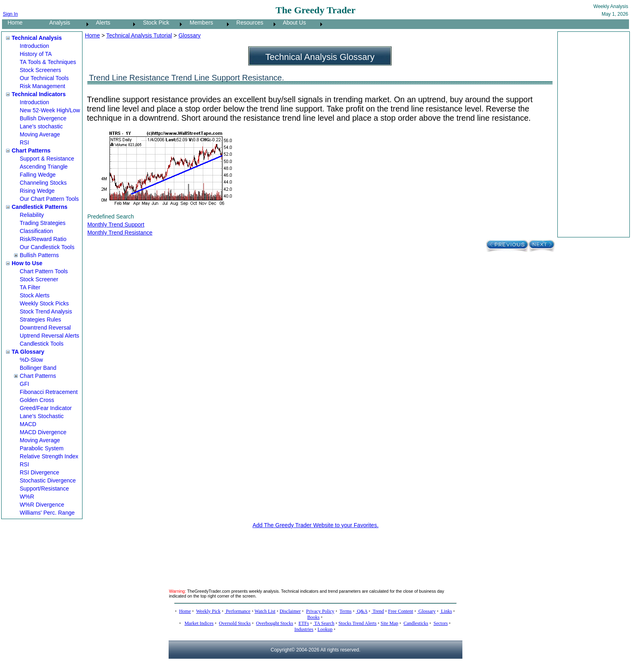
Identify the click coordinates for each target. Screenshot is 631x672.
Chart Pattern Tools (44, 271)
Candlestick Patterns (40, 207)
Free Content (400, 611)
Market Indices (199, 623)
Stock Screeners (40, 70)
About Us (292, 23)
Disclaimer (290, 611)
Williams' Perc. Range (47, 513)
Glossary (189, 35)
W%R (27, 497)
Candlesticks (416, 623)
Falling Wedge (38, 175)
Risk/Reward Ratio (43, 239)
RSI (24, 142)
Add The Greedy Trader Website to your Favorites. (315, 525)
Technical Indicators (39, 94)
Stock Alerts (35, 295)
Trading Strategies (43, 223)
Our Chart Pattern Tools (49, 199)
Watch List (265, 611)
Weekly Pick (208, 611)
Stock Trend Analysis (46, 311)
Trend (378, 611)
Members (199, 23)
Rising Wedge (37, 191)
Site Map (390, 623)
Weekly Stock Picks (44, 303)
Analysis (57, 23)
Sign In (10, 14)
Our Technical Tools (44, 78)
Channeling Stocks (43, 183)
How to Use (27, 263)
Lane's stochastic (41, 126)
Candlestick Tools (42, 344)
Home (13, 23)
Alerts (101, 23)
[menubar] (163, 24)
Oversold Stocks (235, 623)
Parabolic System (42, 448)
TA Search (324, 623)
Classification (36, 231)
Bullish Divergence (43, 118)
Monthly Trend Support (116, 225)
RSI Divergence (39, 472)
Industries (304, 629)
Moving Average (40, 134)
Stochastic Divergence (48, 480)
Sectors (440, 623)
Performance (237, 611)
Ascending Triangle (44, 167)
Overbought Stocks (274, 623)
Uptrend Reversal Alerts (49, 336)
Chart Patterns (31, 150)
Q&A (362, 611)
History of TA (36, 54)
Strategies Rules (40, 320)
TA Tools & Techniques (48, 62)
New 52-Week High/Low (50, 110)
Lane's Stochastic (42, 416)
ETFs (304, 623)
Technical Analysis (37, 38)
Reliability (32, 215)
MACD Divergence (43, 432)
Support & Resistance (47, 159)
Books (314, 617)
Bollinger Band (38, 368)
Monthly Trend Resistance (120, 233)
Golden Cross (37, 400)
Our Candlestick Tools (47, 247)
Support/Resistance (44, 489)
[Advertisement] (592, 134)
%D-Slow (31, 360)
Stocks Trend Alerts (358, 623)
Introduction (34, 46)
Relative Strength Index (49, 456)
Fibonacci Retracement (49, 392)
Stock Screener (39, 279)
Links (446, 611)
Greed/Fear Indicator (46, 408)
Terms (346, 611)
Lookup (325, 629)
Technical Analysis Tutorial (139, 35)
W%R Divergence (42, 505)
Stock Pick (154, 23)
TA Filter (30, 287)
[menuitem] (23, 24)
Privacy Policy (320, 611)
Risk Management (42, 86)
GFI (24, 384)
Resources (248, 23)
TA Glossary (28, 352)
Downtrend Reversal (45, 328)
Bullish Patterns (39, 255)
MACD (28, 424)
